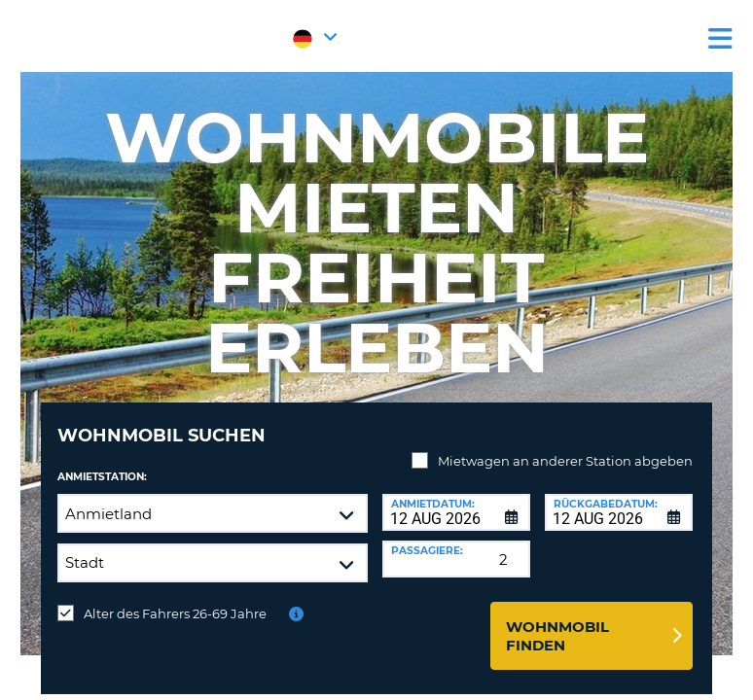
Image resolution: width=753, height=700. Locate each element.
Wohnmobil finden (557, 636)
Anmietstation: (102, 477)
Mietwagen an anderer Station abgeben (565, 461)
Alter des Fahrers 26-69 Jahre (175, 613)
